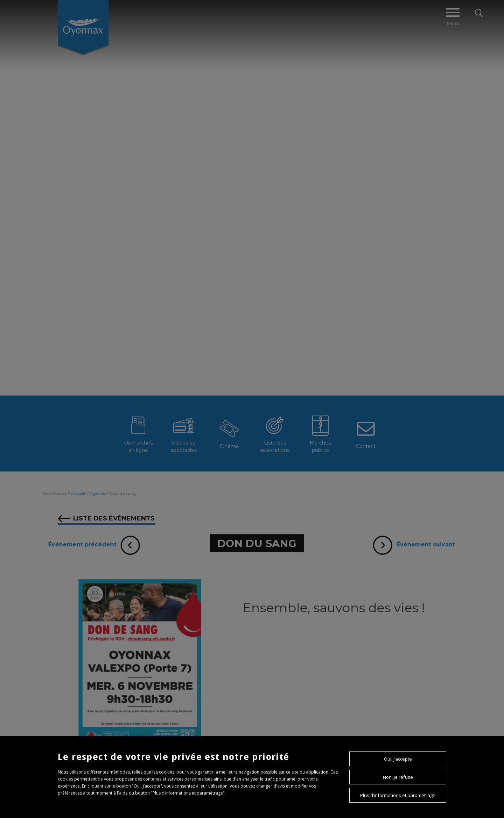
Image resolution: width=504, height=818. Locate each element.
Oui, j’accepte (398, 759)
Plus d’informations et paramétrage (398, 795)
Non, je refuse (398, 777)
